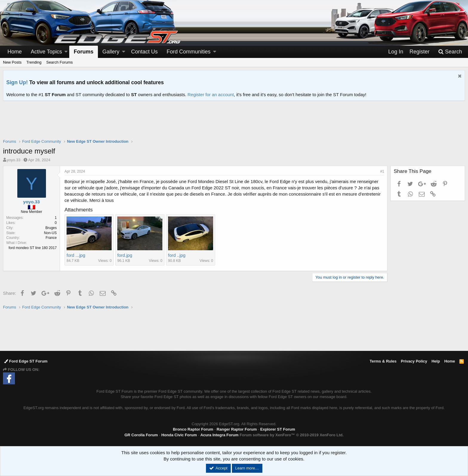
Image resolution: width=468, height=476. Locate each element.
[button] (66, 52)
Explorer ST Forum (278, 429)
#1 (382, 171)
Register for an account (211, 95)
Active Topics (46, 52)
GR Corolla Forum (141, 435)
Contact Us (144, 52)
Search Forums (60, 62)
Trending (34, 62)
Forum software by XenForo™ (292, 435)
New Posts (12, 62)
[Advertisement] (234, 124)
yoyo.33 (14, 160)
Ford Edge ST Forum (26, 361)
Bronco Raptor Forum (193, 429)
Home (15, 52)
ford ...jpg (76, 255)
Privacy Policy (414, 361)
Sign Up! (17, 82)
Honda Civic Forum (179, 435)
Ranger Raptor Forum (237, 429)
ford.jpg (125, 255)
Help (436, 361)
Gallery (111, 52)
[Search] (450, 52)
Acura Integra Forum (219, 435)
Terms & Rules (383, 361)
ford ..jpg (177, 255)
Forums (84, 52)
